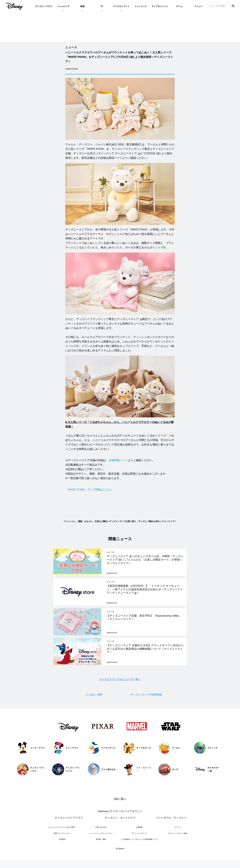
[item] (63, 6)
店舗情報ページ (118, 467)
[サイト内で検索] (219, 6)
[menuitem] (44, 6)
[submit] (233, 6)
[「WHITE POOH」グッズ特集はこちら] (120, 496)
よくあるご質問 (94, 710)
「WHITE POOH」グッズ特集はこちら (89, 496)
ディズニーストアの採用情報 (146, 710)
